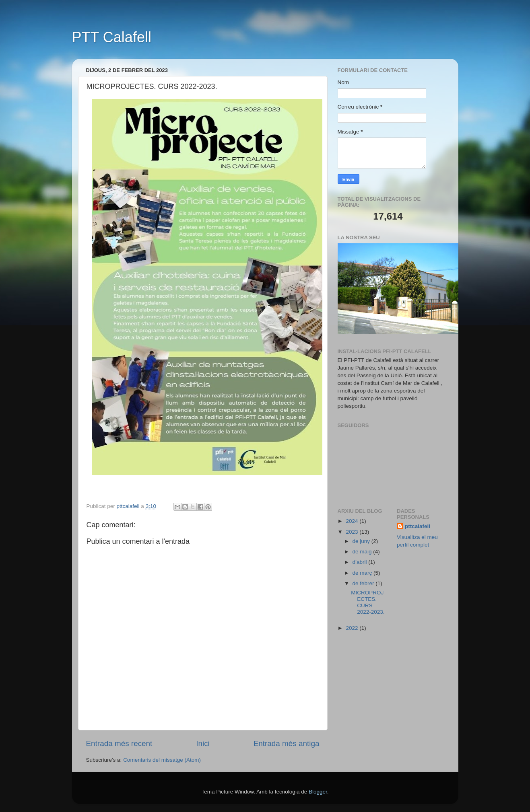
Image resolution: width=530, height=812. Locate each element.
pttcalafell (418, 526)
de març (363, 573)
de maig (363, 552)
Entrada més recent (119, 743)
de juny (362, 541)
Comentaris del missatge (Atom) (162, 760)
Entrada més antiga (287, 743)
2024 (353, 521)
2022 (353, 628)
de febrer (364, 583)
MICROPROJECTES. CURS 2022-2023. (368, 602)
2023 (353, 532)
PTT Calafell (112, 37)
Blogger (318, 792)
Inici (203, 743)
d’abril (361, 562)
